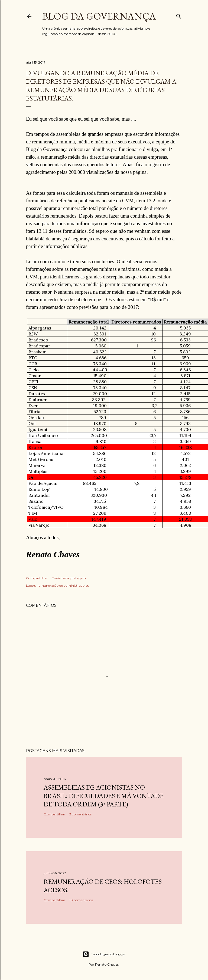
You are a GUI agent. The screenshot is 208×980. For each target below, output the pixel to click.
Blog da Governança (99, 16)
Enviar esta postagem (69, 578)
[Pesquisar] (179, 15)
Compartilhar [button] (37, 578)
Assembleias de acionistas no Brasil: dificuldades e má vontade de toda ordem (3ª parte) (103, 796)
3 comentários (80, 814)
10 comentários (81, 900)
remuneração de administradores (63, 585)
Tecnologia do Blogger (104, 954)
